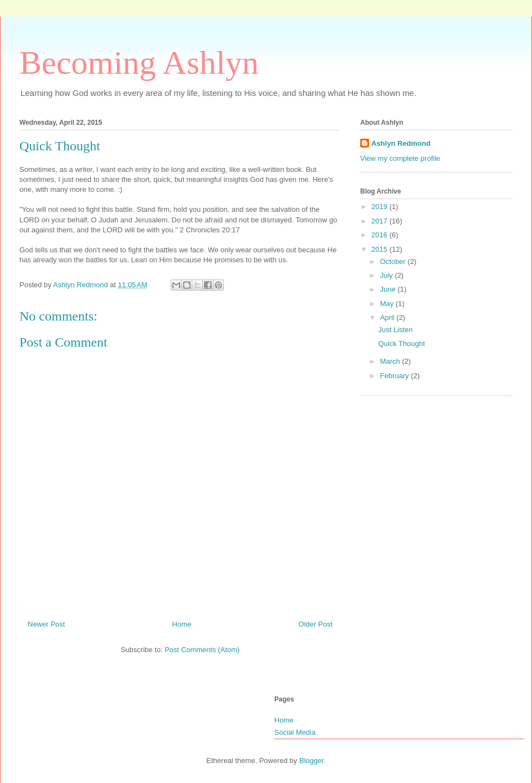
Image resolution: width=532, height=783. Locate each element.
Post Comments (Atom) (202, 650)
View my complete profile (400, 158)
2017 (380, 221)
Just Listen (395, 330)
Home (182, 624)
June (389, 289)
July (388, 275)
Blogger (311, 761)
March (391, 361)
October (394, 261)
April (388, 317)
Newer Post (46, 624)
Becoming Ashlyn (139, 63)
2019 (380, 207)
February (396, 376)
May (388, 304)
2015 (380, 249)
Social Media (295, 732)
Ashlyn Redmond (401, 143)
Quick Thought (401, 344)
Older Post (316, 624)
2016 (380, 235)
